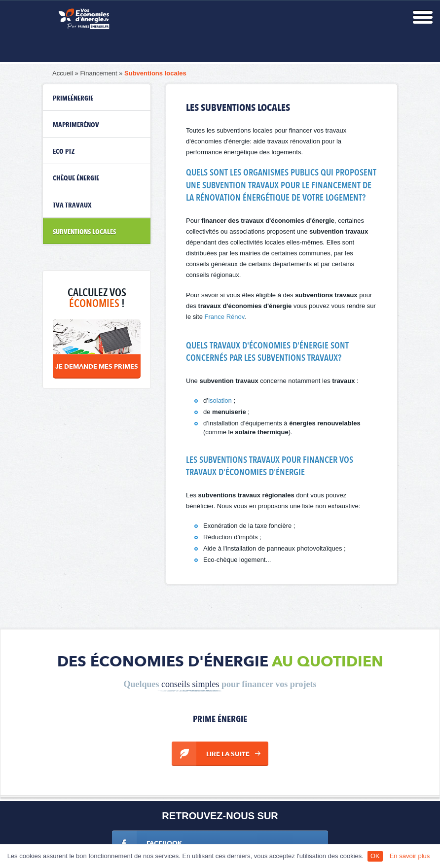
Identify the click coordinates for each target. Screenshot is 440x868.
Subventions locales (155, 73)
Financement (98, 73)
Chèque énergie (76, 178)
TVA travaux (72, 206)
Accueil (63, 73)
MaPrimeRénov (76, 125)
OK (375, 856)
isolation (220, 400)
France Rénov (225, 317)
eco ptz (64, 152)
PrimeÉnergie (73, 99)
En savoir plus (410, 856)
